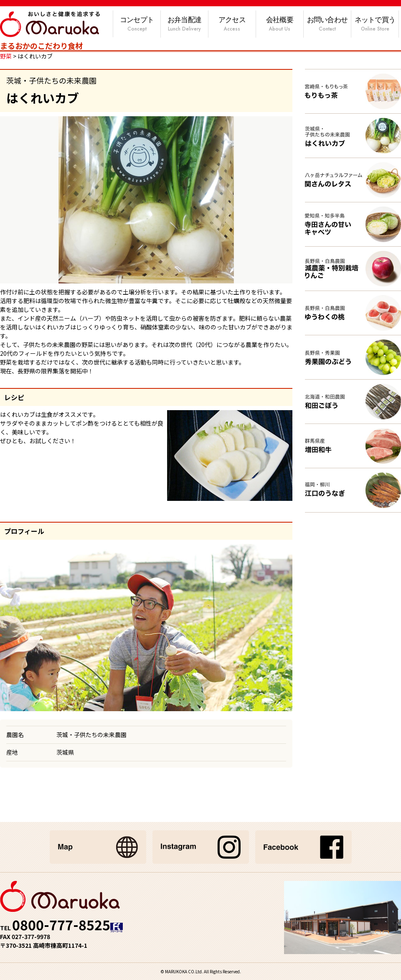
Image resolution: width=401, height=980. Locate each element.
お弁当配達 (184, 24)
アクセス (232, 24)
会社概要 (280, 24)
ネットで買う (375, 24)
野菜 (6, 56)
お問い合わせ (327, 24)
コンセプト (137, 24)
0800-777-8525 (61, 924)
